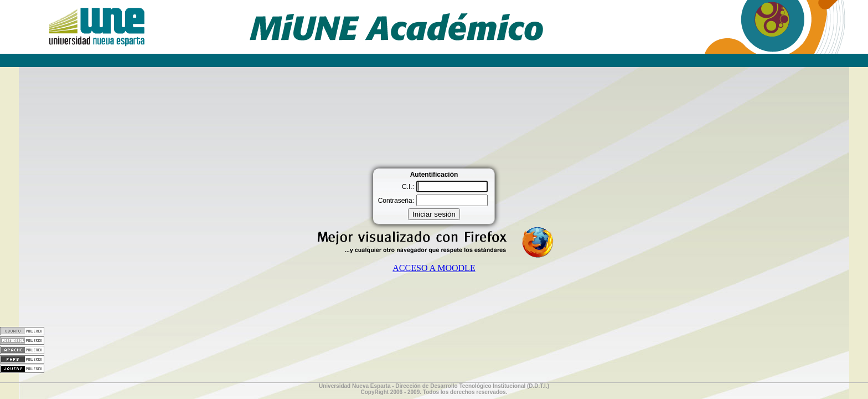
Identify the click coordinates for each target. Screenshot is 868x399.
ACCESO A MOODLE (434, 268)
